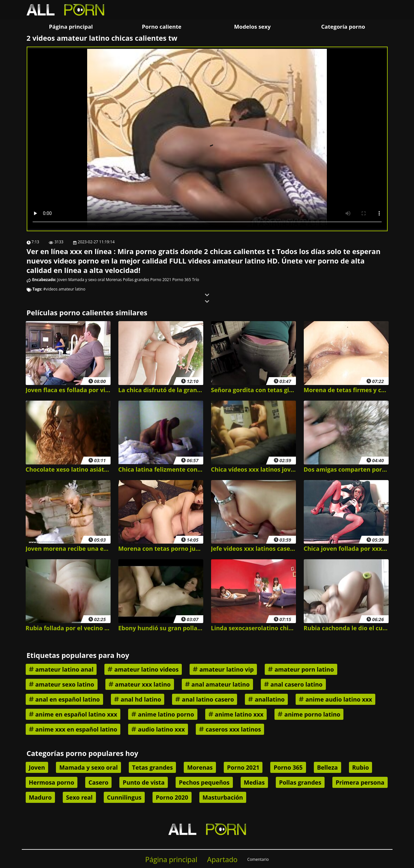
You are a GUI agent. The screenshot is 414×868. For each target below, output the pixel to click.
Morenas (114, 280)
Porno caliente (161, 27)
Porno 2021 (161, 280)
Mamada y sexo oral (87, 280)
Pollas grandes (136, 280)
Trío (195, 280)
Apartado (222, 859)
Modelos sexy (252, 27)
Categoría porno (343, 27)
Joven (62, 280)
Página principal (71, 27)
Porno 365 (182, 280)
